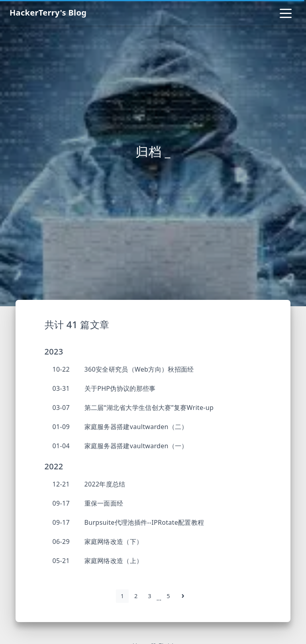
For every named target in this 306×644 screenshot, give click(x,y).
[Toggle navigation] (286, 13)
